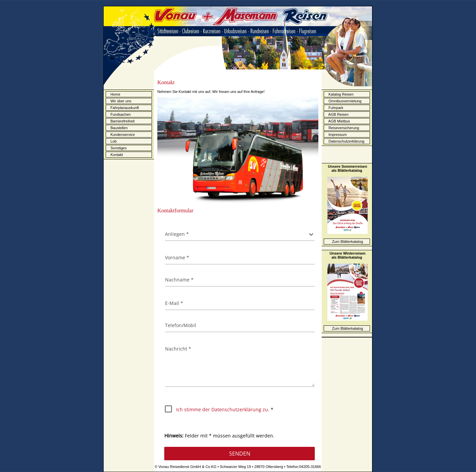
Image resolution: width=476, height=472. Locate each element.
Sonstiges (118, 148)
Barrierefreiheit (122, 121)
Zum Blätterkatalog (348, 242)
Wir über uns (120, 101)
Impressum (336, 135)
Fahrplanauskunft (123, 108)
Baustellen (118, 128)
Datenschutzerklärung (345, 141)
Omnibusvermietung (343, 101)
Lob (113, 142)
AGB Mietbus (338, 121)
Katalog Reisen (339, 94)
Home (115, 95)
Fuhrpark (334, 108)
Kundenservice (122, 135)
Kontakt (116, 155)
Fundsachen (120, 115)
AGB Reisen (337, 114)
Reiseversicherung (342, 128)
